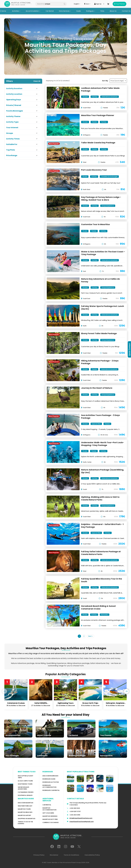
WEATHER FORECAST (25, 806)
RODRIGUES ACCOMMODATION (49, 786)
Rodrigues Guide (49, 779)
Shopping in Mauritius (27, 819)
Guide (79, 11)
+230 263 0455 (75, 815)
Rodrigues (91, 11)
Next (91, 636)
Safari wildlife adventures (23, 788)
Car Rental (50, 11)
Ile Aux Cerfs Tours (25, 781)
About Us (113, 11)
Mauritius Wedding (50, 816)
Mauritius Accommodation (49, 809)
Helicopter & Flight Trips (25, 777)
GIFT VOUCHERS (48, 813)
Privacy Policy (39, 855)
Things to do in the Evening (25, 823)
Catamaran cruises (26, 792)
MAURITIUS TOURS (24, 809)
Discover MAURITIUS (25, 803)
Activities (16, 11)
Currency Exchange (51, 822)
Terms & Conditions (71, 855)
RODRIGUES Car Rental (51, 790)
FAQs (102, 11)
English (77, 4)
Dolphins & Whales (25, 795)
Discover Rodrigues (50, 776)
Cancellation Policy (92, 855)
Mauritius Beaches (25, 812)
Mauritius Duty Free (50, 819)
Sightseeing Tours (25, 784)
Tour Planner (119, 4)
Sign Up (98, 4)
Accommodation (33, 11)
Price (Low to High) (118, 81)
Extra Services (65, 11)
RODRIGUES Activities (51, 782)
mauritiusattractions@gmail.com (82, 821)
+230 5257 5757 (75, 811)
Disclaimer (54, 855)
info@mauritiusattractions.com (81, 818)
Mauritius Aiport (24, 815)
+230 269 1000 (75, 808)
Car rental (47, 805)
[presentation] (5, 691)
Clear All (37, 81)
